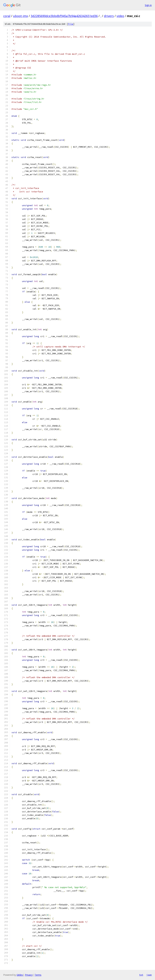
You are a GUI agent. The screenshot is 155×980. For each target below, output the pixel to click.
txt (141, 975)
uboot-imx (21, 16)
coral (7, 16)
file (71, 24)
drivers (109, 16)
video (120, 16)
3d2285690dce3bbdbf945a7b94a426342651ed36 (64, 16)
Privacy (29, 975)
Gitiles (20, 975)
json (149, 975)
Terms (38, 975)
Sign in (148, 5)
